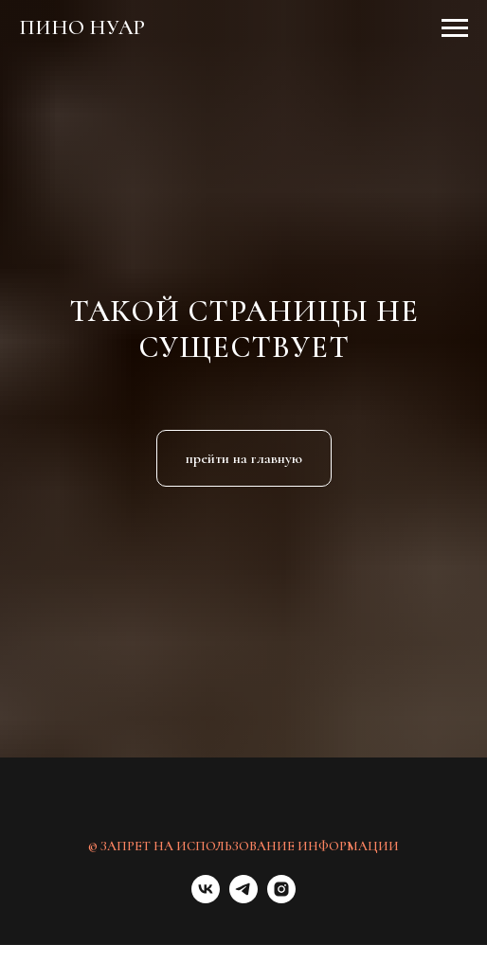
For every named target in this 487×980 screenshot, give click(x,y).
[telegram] (243, 898)
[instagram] (281, 898)
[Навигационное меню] (455, 28)
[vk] (206, 898)
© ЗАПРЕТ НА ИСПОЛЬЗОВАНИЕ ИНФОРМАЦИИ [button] (243, 846)
